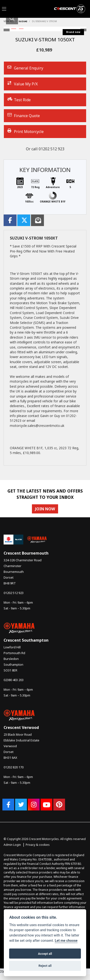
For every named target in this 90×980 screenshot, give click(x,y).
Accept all (45, 954)
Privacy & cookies (38, 845)
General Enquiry (25, 68)
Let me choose (66, 941)
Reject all (45, 966)
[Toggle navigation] (4, 9)
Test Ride (19, 100)
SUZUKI (23, 21)
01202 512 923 (51, 149)
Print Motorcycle (26, 131)
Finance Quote (24, 116)
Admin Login (12, 845)
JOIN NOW (45, 509)
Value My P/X (23, 84)
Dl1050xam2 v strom (44, 21)
